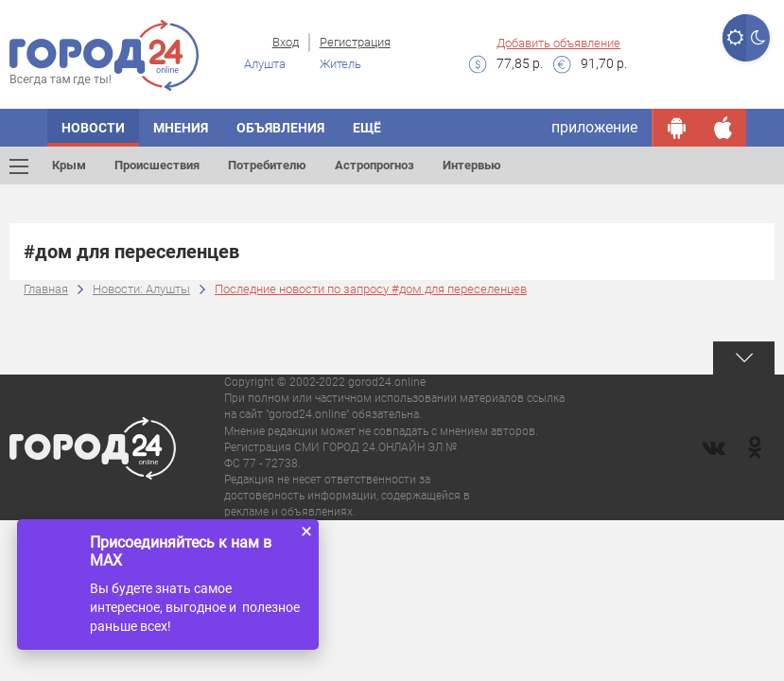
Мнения (181, 128)
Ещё (367, 128)
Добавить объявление (558, 43)
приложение (594, 127)
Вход (286, 42)
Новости (93, 128)
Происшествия (157, 165)
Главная (46, 289)
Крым (69, 165)
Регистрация (355, 42)
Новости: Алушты (141, 289)
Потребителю (267, 165)
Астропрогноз (375, 165)
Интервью (472, 165)
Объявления (280, 128)
